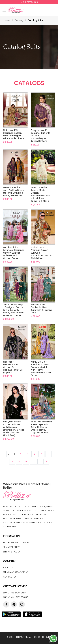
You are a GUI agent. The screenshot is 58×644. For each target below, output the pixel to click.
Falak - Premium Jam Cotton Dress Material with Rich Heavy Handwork (13, 191)
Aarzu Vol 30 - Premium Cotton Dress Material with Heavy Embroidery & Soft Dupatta (41, 369)
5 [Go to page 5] (42, 454)
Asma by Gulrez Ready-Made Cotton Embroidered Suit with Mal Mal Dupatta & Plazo (40, 194)
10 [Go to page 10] (33, 462)
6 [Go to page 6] (48, 454)
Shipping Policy (12, 552)
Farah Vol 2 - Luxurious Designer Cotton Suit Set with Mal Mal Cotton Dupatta (14, 253)
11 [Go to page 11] (41, 462)
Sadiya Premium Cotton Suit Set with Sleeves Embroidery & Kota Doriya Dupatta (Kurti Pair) (14, 428)
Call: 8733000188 (29, 2)
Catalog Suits (35, 20)
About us (8, 567)
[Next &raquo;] (47, 462)
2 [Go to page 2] (21, 454)
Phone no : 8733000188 (16, 597)
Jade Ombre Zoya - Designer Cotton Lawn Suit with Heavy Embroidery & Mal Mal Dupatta (14, 310)
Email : (15, 593)
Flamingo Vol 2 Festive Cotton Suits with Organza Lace (41, 309)
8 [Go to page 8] (19, 462)
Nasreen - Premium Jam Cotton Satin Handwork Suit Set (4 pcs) (13, 367)
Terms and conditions (16, 572)
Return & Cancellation (16, 542)
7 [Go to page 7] (12, 462)
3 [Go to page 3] (28, 454)
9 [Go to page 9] (26, 462)
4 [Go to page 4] (35, 454)
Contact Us (10, 577)
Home (7, 20)
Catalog (19, 20)
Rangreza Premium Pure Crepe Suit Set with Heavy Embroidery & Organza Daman (41, 427)
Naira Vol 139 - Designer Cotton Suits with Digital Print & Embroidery (13, 134)
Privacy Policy (11, 547)
